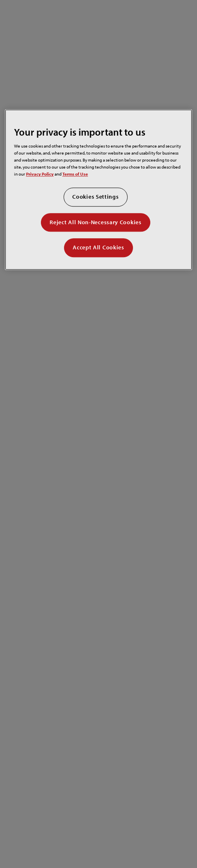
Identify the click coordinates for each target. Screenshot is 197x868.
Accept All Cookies (98, 248)
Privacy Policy (40, 174)
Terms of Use (75, 174)
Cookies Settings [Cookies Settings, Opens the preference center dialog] (95, 197)
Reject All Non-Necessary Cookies (95, 222)
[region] (98, 190)
